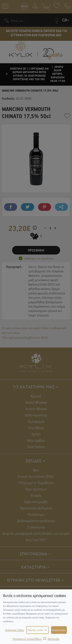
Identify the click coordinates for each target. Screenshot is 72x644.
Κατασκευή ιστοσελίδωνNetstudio (36, 639)
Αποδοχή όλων (59, 630)
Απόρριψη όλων (15, 630)
